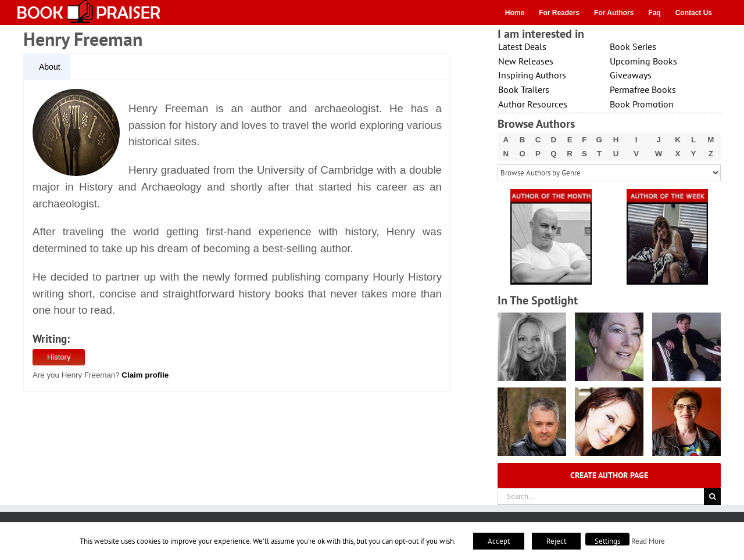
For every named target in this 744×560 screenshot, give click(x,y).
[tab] (47, 67)
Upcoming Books (643, 61)
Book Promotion (642, 104)
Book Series (633, 46)
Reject (556, 541)
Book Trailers (524, 89)
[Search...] (601, 496)
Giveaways (631, 75)
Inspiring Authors (532, 75)
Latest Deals (522, 46)
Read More (648, 541)
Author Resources (533, 104)
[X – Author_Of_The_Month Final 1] (551, 193)
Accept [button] (499, 541)
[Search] (712, 496)
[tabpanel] (237, 236)
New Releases (526, 61)
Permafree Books (643, 89)
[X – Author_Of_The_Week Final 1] (667, 193)
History (59, 357)
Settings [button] (607, 541)
